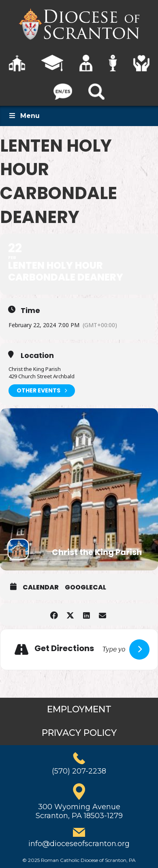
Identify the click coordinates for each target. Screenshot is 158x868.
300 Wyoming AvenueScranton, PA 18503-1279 (79, 811)
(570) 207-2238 (79, 771)
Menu (24, 116)
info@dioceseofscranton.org (79, 844)
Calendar (41, 587)
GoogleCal (85, 587)
